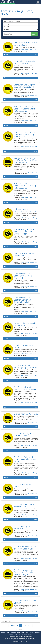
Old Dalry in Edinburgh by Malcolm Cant (26, 506)
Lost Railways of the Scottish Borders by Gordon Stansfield (23, 300)
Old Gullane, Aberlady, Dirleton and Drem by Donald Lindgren (24, 572)
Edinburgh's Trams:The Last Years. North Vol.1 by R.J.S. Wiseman (25, 109)
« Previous (12, 626)
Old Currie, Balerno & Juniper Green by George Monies (25, 459)
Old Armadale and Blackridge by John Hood (25, 366)
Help (11, 634)
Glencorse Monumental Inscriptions (24, 254)
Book (20, 54)
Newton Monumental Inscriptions (24, 346)
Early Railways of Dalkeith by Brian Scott (26, 44)
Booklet (20, 223)
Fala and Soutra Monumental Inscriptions (25, 210)
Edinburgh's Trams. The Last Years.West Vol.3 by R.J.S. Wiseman (25, 186)
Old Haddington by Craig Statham (25, 602)
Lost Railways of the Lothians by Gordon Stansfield (23, 276)
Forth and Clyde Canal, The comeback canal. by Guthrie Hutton (25, 232)
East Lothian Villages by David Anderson (25, 62)
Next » (30, 626)
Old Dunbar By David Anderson (24, 527)
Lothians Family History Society (17, 13)
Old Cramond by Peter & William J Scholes (25, 435)
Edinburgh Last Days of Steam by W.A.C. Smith (25, 86)
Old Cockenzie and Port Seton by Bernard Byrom (25, 388)
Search (35, 34)
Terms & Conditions (27, 634)
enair (8, 2)
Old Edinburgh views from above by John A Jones (26, 548)
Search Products (15, 632)
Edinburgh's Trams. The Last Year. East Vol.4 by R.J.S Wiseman (25, 134)
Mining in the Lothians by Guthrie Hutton (25, 324)
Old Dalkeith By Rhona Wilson (24, 485)
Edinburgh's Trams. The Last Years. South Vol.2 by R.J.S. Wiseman (25, 160)
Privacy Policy (17, 634)
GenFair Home (5, 632)
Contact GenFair (35, 632)
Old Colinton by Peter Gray (26, 414)
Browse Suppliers (25, 632)
